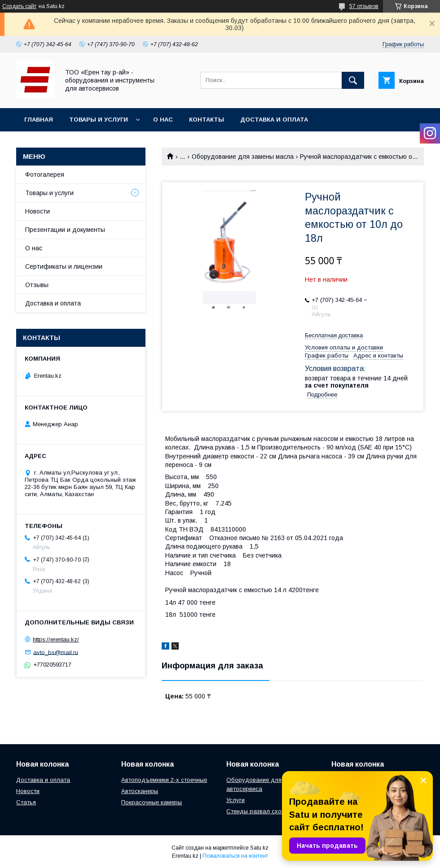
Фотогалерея (45, 174)
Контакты (207, 120)
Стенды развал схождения (264, 811)
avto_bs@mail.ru (56, 652)
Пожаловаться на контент (235, 856)
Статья (26, 802)
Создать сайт (19, 6)
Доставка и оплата (274, 120)
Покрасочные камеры (152, 802)
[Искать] (353, 80)
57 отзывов (364, 6)
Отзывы (37, 285)
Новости (37, 211)
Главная (39, 120)
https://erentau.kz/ (56, 639)
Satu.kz (259, 848)
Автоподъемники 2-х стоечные (164, 780)
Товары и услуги (99, 120)
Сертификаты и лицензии (64, 266)
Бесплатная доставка (334, 335)
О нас (163, 120)
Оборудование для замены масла (243, 157)
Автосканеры (140, 791)
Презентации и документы (65, 230)
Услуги (235, 800)
